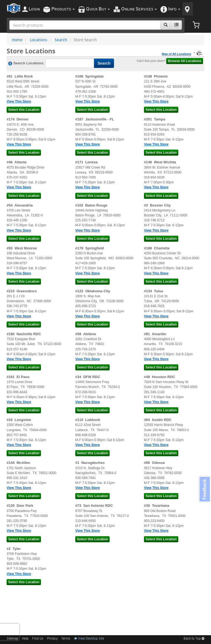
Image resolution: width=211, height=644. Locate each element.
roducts (63, 9)
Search (61, 40)
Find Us (38, 639)
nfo (174, 9)
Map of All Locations (177, 54)
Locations (39, 40)
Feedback (204, 489)
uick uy (98, 9)
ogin (34, 9)
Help (25, 639)
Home (17, 40)
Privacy (52, 639)
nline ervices (139, 9)
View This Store (19, 101)
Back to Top (194, 639)
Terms (66, 639)
